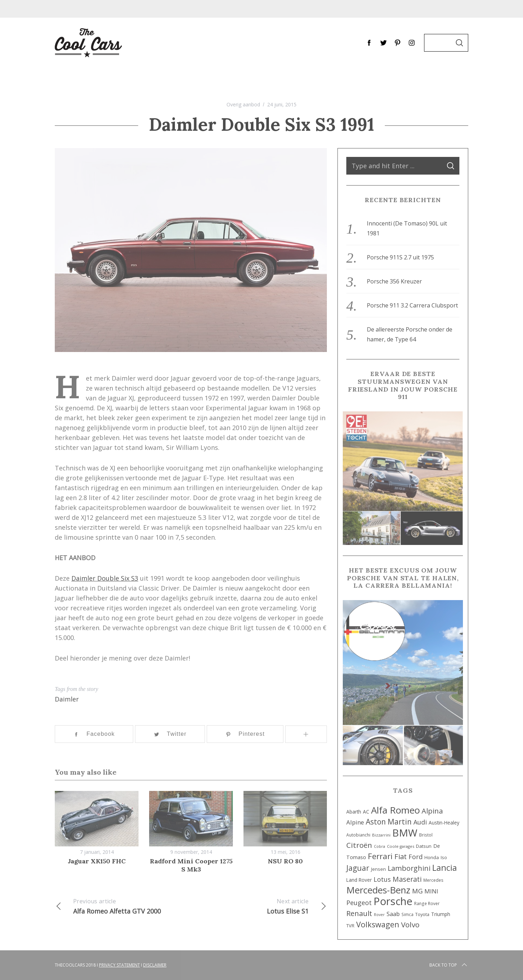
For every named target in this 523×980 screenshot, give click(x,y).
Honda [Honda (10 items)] (432, 857)
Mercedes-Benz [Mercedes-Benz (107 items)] (378, 890)
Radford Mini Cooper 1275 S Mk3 (191, 865)
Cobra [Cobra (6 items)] (380, 846)
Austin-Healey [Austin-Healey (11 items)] (444, 823)
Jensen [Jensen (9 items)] (378, 869)
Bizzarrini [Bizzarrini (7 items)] (381, 835)
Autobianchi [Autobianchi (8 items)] (358, 835)
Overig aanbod (243, 104)
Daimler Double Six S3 (105, 578)
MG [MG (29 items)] (417, 891)
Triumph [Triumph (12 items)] (441, 914)
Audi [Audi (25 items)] (420, 822)
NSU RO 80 (285, 861)
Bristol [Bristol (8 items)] (426, 835)
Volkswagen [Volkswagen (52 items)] (378, 924)
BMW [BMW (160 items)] (405, 833)
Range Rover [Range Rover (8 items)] (427, 903)
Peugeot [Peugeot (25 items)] (359, 903)
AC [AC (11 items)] (366, 812)
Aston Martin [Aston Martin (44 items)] (389, 822)
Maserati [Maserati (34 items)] (407, 879)
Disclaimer (155, 965)
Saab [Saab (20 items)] (393, 914)
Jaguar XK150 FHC (97, 861)
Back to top (449, 965)
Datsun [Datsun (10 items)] (424, 846)
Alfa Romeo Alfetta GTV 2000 (123, 906)
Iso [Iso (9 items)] (444, 858)
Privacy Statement (119, 965)
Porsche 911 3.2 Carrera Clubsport (412, 305)
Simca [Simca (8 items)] (407, 914)
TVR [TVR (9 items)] (350, 926)
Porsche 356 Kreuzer (394, 281)
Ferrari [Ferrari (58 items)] (380, 856)
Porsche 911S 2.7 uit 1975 (400, 257)
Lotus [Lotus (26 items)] (382, 879)
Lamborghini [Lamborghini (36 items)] (409, 868)
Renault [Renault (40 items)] (359, 913)
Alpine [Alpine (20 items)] (355, 822)
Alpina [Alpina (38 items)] (432, 811)
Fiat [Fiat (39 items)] (401, 856)
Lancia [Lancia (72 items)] (445, 868)
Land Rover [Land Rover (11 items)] (359, 880)
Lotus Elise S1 (259, 906)
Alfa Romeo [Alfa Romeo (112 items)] (395, 810)
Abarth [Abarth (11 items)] (354, 812)
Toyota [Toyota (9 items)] (422, 914)
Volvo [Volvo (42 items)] (410, 925)
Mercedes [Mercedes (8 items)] (433, 880)
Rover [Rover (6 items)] (379, 915)
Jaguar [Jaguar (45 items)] (358, 868)
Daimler (67, 699)
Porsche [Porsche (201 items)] (393, 901)
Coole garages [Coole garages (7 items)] (401, 846)
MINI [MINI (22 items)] (431, 891)
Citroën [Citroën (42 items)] (359, 845)
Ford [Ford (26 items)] (416, 857)
